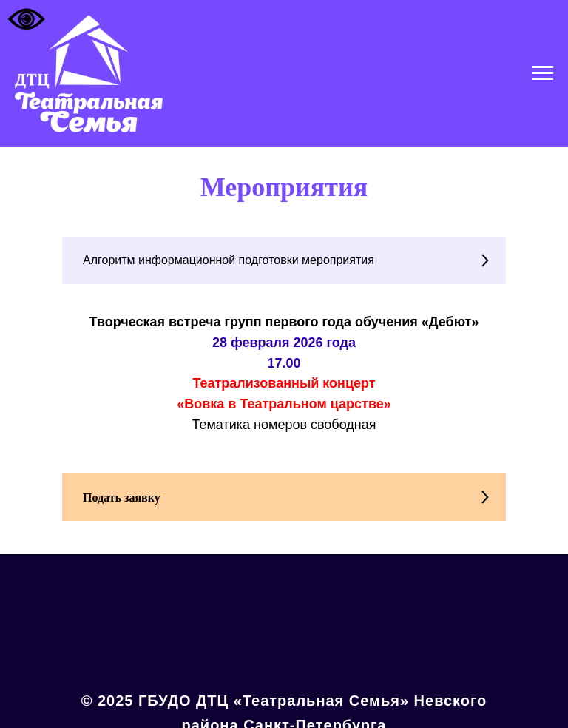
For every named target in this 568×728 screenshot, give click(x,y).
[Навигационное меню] (543, 73)
